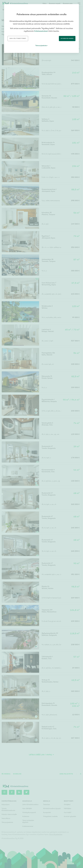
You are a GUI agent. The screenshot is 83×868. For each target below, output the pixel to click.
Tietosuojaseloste (41, 45)
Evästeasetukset (41, 31)
